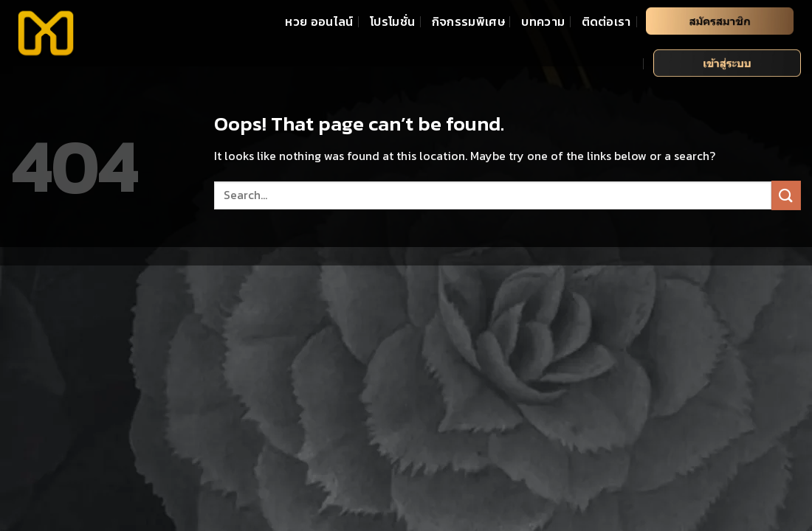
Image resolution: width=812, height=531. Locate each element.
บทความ (543, 21)
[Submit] (786, 195)
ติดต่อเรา (606, 21)
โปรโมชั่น (392, 21)
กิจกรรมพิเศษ (468, 21)
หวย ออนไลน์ (319, 21)
